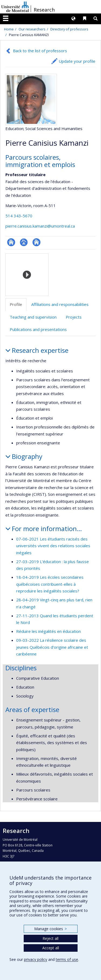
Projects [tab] (74, 317)
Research (44, 10)
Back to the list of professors (40, 51)
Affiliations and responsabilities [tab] (60, 304)
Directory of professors (69, 29)
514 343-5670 (19, 216)
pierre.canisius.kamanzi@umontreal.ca (40, 226)
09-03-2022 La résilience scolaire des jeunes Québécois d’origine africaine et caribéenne (52, 647)
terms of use (67, 959)
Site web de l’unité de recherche (36, 242)
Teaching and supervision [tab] (33, 317)
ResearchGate (11, 242)
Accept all (51, 948)
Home (9, 29)
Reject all (50, 938)
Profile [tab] (16, 304)
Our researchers (32, 29)
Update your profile (77, 61)
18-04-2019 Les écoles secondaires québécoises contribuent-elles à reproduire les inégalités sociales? (50, 584)
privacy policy (36, 959)
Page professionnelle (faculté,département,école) (24, 242)
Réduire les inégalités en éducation (48, 631)
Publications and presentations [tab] (38, 329)
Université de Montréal (15, 7)
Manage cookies (50, 929)
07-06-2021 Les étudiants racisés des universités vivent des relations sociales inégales (53, 546)
